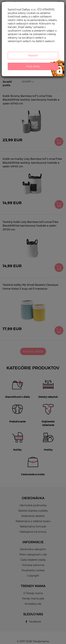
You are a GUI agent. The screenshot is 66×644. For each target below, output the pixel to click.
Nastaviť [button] (33, 55)
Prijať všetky (33, 66)
